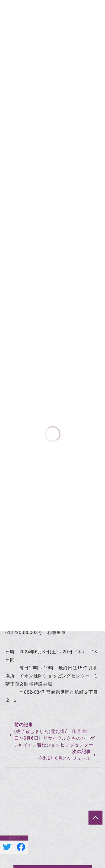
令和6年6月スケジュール (65, 758)
